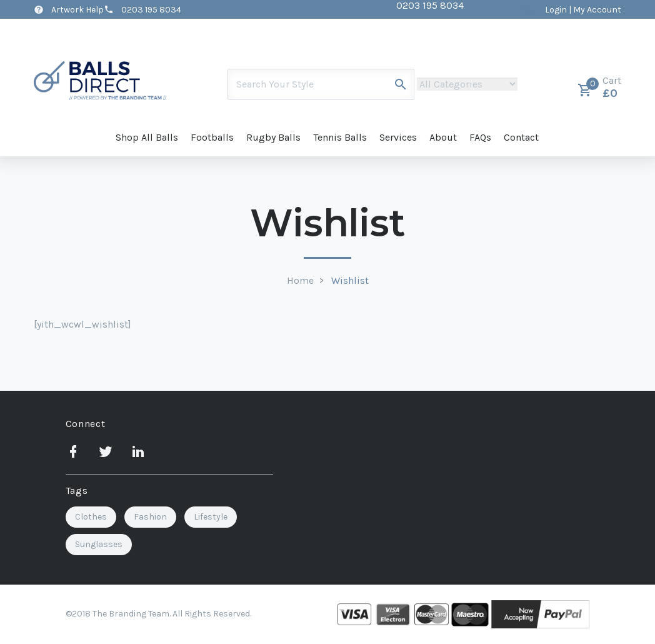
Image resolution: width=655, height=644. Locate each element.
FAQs (480, 137)
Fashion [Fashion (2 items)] (150, 517)
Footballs (212, 137)
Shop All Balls (147, 137)
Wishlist (350, 280)
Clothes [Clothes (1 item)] (91, 517)
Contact (521, 137)
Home (300, 280)
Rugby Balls (273, 137)
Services (398, 137)
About (443, 137)
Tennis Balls (340, 137)
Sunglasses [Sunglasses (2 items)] (99, 544)
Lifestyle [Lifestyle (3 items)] (211, 517)
